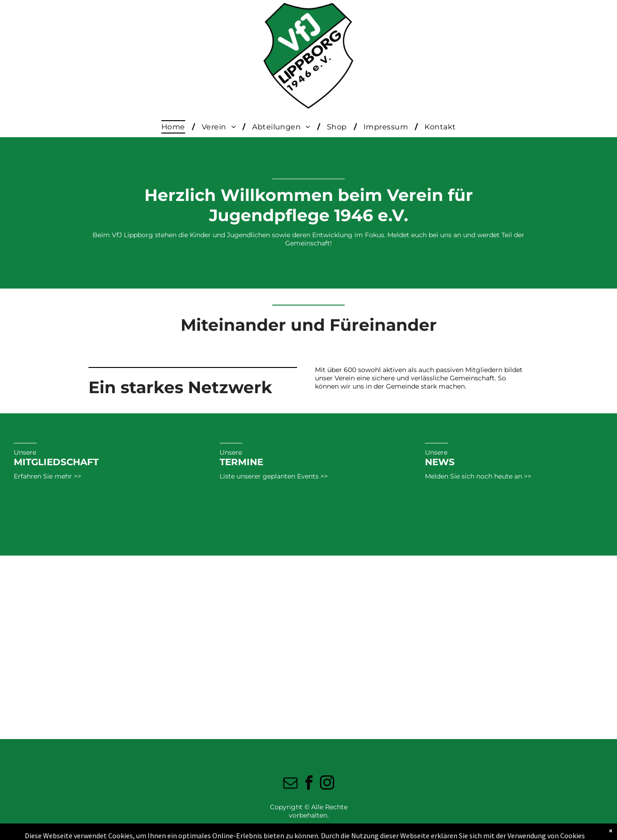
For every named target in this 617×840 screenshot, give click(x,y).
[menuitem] (175, 127)
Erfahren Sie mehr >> (47, 476)
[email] (290, 784)
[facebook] (308, 784)
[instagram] (327, 784)
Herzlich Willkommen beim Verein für (309, 195)
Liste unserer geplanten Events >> (274, 476)
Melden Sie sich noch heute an (474, 476)
